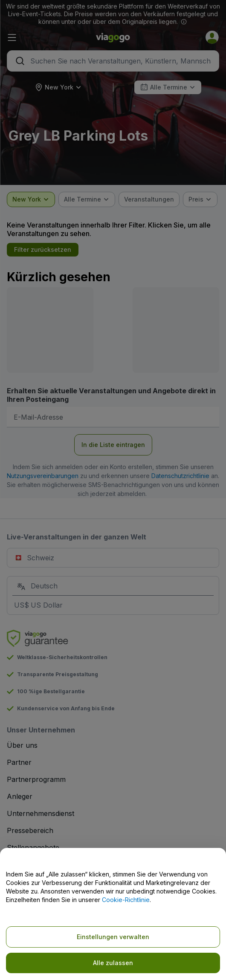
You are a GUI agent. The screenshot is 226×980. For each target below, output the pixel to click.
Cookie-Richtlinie (126, 900)
